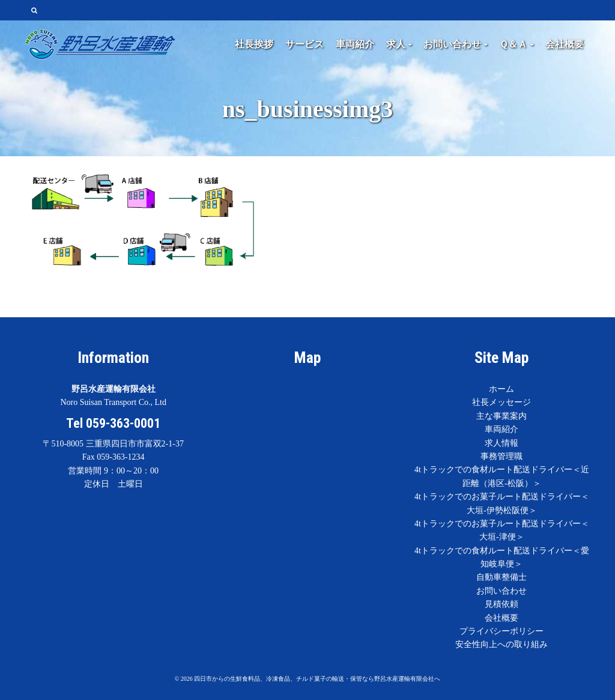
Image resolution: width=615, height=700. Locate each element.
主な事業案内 (501, 416)
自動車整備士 (501, 577)
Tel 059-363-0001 (113, 423)
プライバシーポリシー (501, 631)
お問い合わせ (501, 591)
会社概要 (501, 618)
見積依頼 (501, 604)
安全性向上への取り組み (501, 644)
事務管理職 (501, 456)
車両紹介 (501, 429)
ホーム (501, 389)
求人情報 (501, 443)
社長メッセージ (501, 402)
